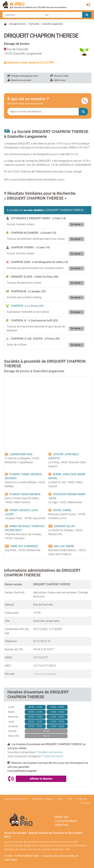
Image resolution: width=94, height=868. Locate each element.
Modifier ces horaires (50, 752)
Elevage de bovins (18, 24)
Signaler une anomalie (19, 80)
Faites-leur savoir (53, 756)
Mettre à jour (58, 80)
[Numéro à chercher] (43, 112)
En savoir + (77, 224)
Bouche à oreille (59, 76)
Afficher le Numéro (41, 779)
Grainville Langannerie (52, 24)
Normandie (34, 24)
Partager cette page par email (23, 76)
